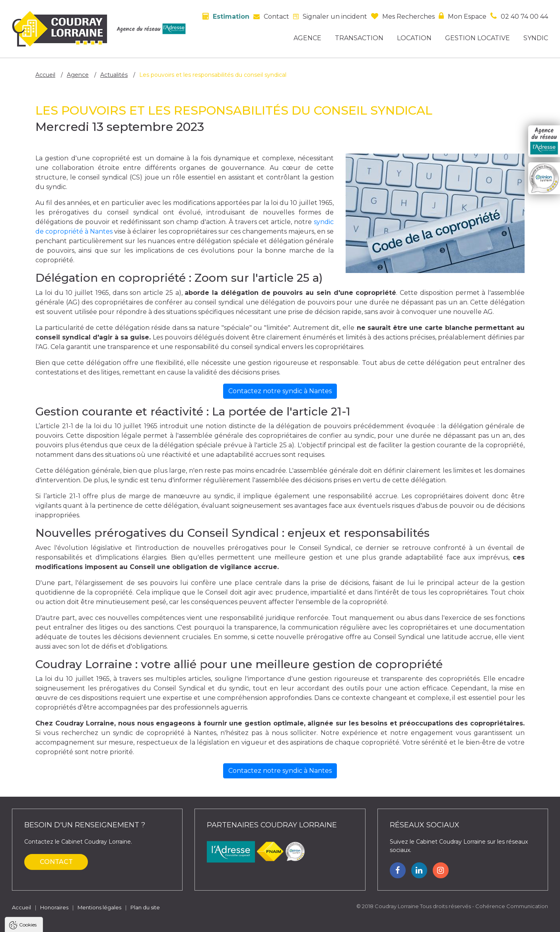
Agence (307, 38)
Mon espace (467, 17)
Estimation (231, 17)
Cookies (28, 827)
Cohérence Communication (512, 906)
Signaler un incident (335, 17)
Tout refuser (105, 922)
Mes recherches (408, 17)
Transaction (359, 38)
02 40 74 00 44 (524, 17)
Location (414, 38)
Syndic (536, 38)
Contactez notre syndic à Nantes (280, 391)
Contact (276, 17)
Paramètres (154, 922)
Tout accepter (54, 922)
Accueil (45, 75)
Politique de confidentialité (47, 902)
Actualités (114, 75)
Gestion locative (477, 38)
